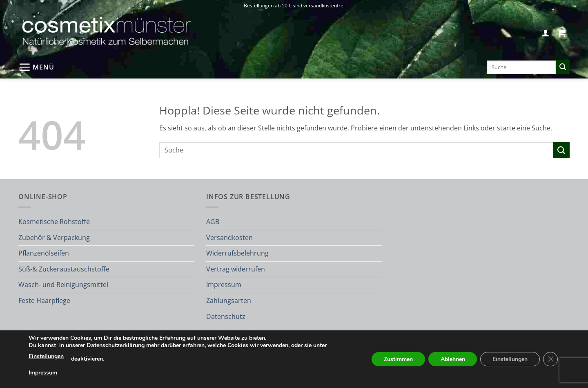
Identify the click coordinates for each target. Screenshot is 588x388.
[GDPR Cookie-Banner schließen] (550, 359)
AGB (213, 222)
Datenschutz (226, 316)
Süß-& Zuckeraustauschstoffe (64, 269)
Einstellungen (46, 356)
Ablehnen (452, 359)
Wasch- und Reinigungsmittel (63, 285)
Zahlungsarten (229, 301)
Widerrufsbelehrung (237, 253)
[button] (545, 33)
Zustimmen (398, 359)
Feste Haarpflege (44, 301)
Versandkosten (229, 238)
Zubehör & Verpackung (54, 238)
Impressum (224, 285)
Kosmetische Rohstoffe (54, 222)
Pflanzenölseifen (44, 253)
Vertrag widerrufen (236, 269)
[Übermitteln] (563, 67)
